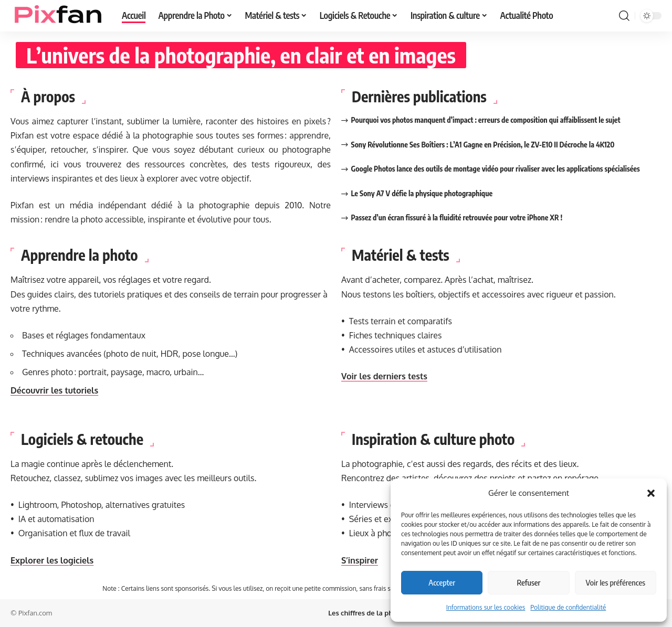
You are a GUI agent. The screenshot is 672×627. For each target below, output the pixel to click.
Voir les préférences (616, 582)
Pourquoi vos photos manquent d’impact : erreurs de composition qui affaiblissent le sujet (486, 120)
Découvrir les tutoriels (54, 390)
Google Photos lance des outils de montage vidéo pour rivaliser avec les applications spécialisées (496, 169)
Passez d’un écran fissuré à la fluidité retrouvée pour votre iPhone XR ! (457, 217)
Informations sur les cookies (486, 607)
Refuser (529, 582)
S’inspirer (360, 560)
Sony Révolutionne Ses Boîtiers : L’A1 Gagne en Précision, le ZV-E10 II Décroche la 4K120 (483, 145)
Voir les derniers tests (384, 376)
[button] (651, 493)
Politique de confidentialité (568, 607)
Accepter (442, 582)
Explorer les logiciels (52, 560)
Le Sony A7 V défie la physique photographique (422, 193)
